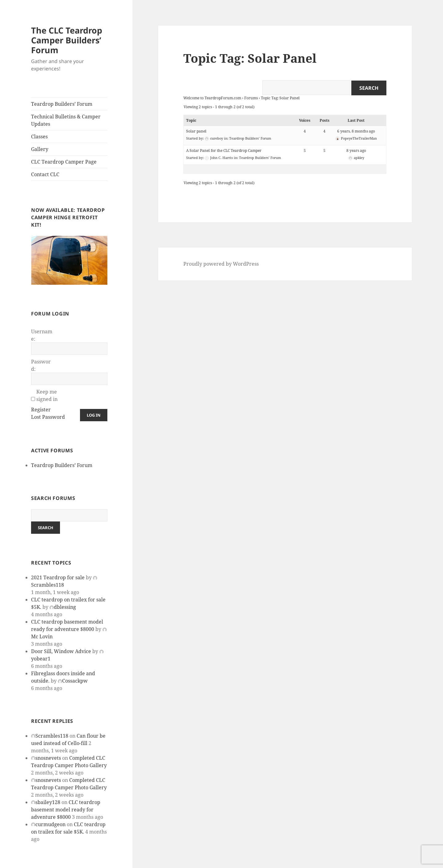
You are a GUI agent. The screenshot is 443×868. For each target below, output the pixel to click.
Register (41, 410)
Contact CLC (45, 174)
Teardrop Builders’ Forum (62, 104)
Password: (41, 365)
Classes (39, 137)
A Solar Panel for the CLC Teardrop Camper (224, 151)
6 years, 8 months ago (356, 131)
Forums (251, 98)
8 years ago (356, 151)
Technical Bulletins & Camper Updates (66, 120)
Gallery (40, 149)
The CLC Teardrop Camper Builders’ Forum (67, 40)
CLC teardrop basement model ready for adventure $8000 (66, 810)
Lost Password (48, 417)
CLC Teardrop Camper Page (64, 162)
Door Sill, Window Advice (61, 651)
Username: (42, 335)
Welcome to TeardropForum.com (212, 98)
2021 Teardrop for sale (58, 577)
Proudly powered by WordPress (221, 264)
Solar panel (196, 131)
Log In (94, 415)
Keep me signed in (47, 395)
